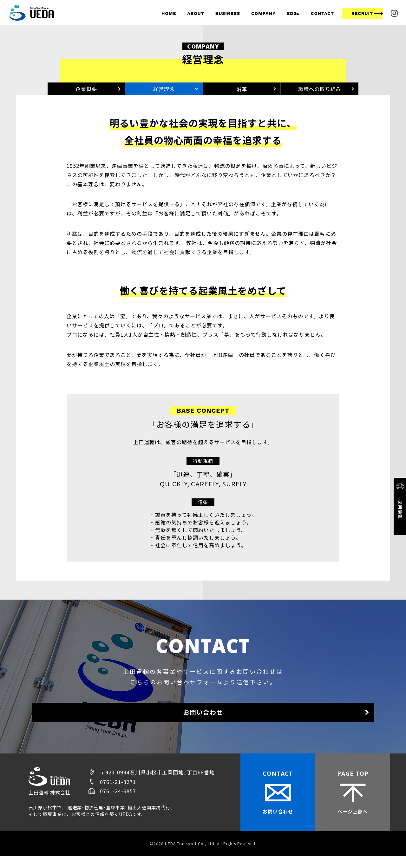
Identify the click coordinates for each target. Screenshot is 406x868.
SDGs (293, 13)
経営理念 (164, 92)
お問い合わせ (203, 721)
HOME (169, 13)
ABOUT (196, 13)
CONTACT (322, 13)
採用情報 (400, 500)
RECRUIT (362, 13)
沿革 (242, 92)
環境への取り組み (320, 92)
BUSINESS (228, 13)
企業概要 (86, 92)
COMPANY (263, 13)
